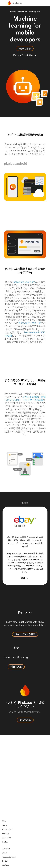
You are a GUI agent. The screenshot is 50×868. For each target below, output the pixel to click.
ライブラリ (6, 838)
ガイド (5, 826)
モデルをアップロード (30, 323)
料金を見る (16, 667)
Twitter (5, 861)
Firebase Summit (9, 857)
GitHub (5, 842)
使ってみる (25, 48)
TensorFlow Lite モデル (24, 282)
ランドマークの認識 (33, 400)
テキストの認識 (31, 397)
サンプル (6, 834)
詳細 (24, 578)
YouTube (5, 865)
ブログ (5, 853)
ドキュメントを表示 (24, 55)
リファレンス (7, 830)
